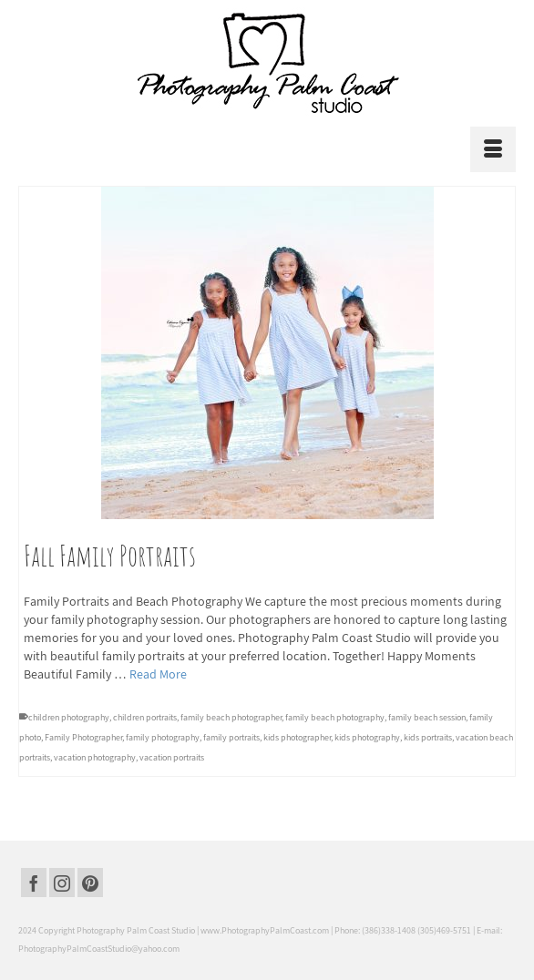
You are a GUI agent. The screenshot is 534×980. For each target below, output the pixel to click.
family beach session (427, 717)
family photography (163, 737)
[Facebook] (34, 883)
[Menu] (493, 149)
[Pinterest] (90, 883)
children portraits (145, 717)
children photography (69, 717)
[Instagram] (62, 883)
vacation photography (95, 757)
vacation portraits (172, 757)
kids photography (367, 737)
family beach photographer (231, 717)
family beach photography (335, 717)
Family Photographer (83, 737)
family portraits (231, 737)
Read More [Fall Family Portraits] (158, 674)
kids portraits (428, 737)
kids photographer (297, 737)
